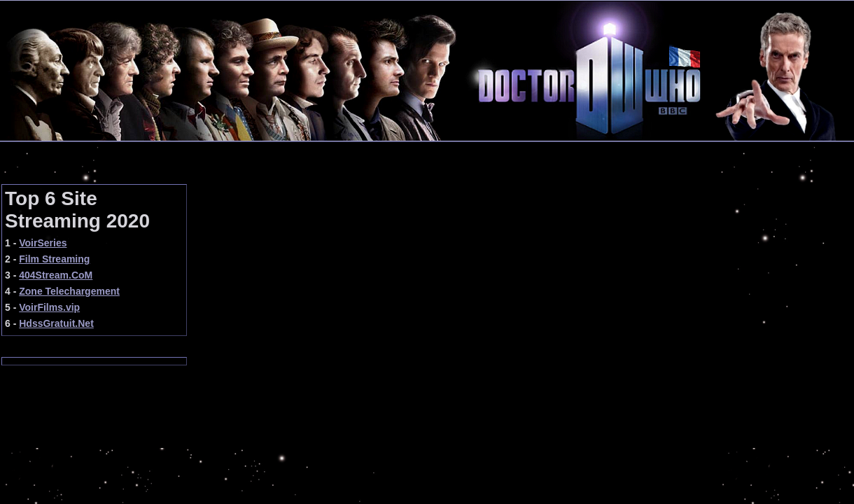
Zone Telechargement (69, 291)
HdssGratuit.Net (56, 323)
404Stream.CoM (56, 275)
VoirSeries (43, 243)
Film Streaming (54, 259)
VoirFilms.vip (49, 307)
